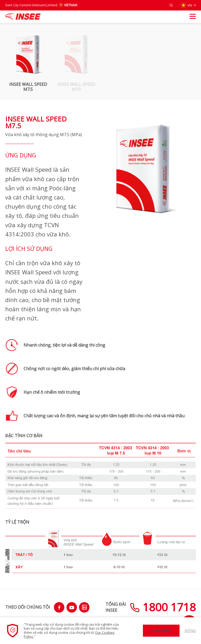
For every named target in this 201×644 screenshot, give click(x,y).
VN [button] (186, 5)
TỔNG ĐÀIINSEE (116, 607)
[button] (171, 5)
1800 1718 (163, 607)
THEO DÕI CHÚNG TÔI (28, 607)
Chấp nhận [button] (161, 631)
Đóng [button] (190, 631)
